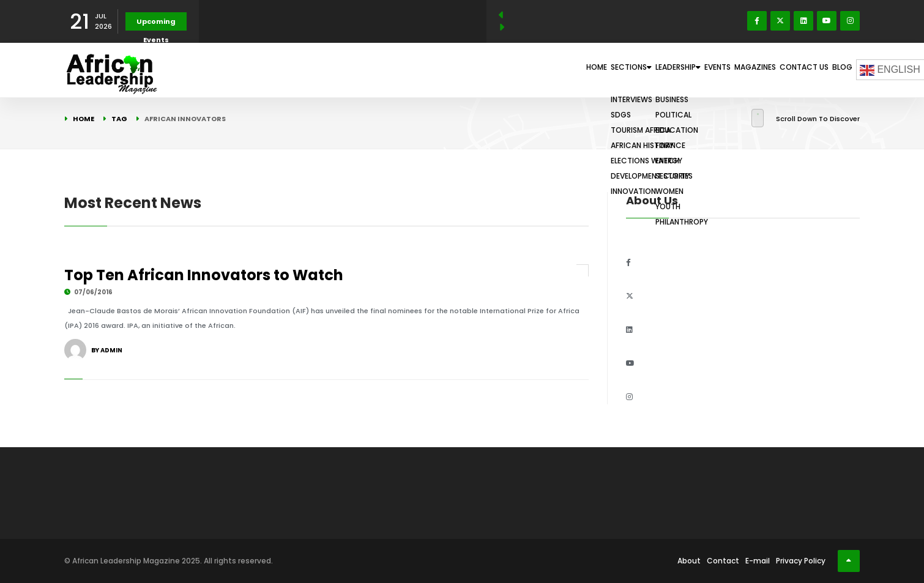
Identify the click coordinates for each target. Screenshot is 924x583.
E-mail (758, 561)
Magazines (722, 70)
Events (670, 70)
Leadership (613, 70)
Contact (723, 561)
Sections (546, 70)
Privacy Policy (801, 561)
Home (495, 70)
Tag (119, 119)
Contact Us (784, 70)
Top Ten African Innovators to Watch (204, 275)
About (689, 561)
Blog (836, 70)
